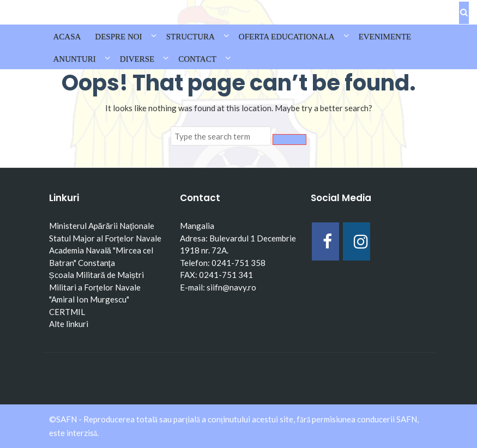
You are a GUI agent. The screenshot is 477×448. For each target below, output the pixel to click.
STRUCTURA (191, 37)
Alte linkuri (69, 324)
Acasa (67, 37)
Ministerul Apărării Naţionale (102, 226)
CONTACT (197, 59)
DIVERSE (137, 59)
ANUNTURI (75, 59)
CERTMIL (67, 312)
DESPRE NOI (118, 37)
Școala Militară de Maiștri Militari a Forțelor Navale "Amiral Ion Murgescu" (97, 287)
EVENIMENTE (385, 37)
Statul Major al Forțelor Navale (105, 238)
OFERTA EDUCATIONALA (287, 37)
